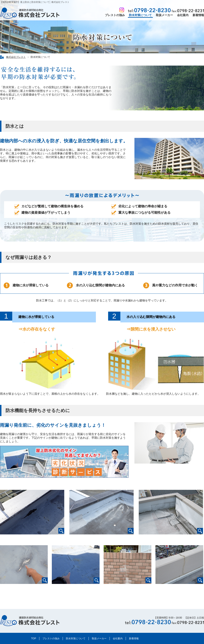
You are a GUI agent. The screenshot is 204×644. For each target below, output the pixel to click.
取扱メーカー (164, 15)
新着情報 (198, 15)
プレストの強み (115, 15)
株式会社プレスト (16, 57)
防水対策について (140, 15)
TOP (34, 639)
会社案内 (183, 15)
